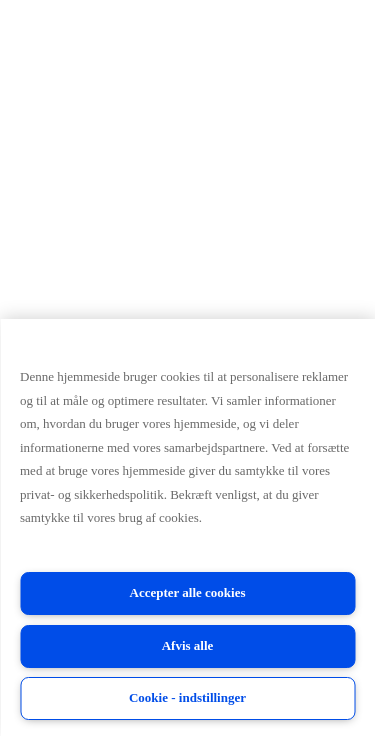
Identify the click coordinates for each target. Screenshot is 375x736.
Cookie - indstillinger (187, 697)
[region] (187, 527)
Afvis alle (188, 645)
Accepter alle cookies (188, 592)
